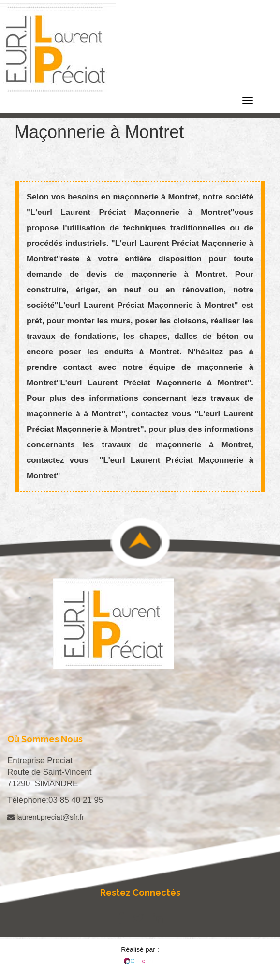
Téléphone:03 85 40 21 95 (55, 800)
